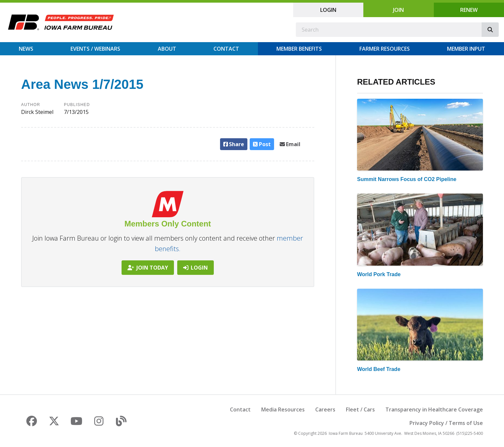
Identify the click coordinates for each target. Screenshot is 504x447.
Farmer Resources (385, 49)
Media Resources (283, 409)
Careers (325, 409)
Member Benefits (299, 49)
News (26, 49)
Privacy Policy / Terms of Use (446, 423)
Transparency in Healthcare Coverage (434, 409)
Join (398, 10)
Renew (469, 10)
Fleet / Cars (360, 409)
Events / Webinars (95, 49)
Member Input (466, 49)
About (167, 49)
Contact (226, 49)
